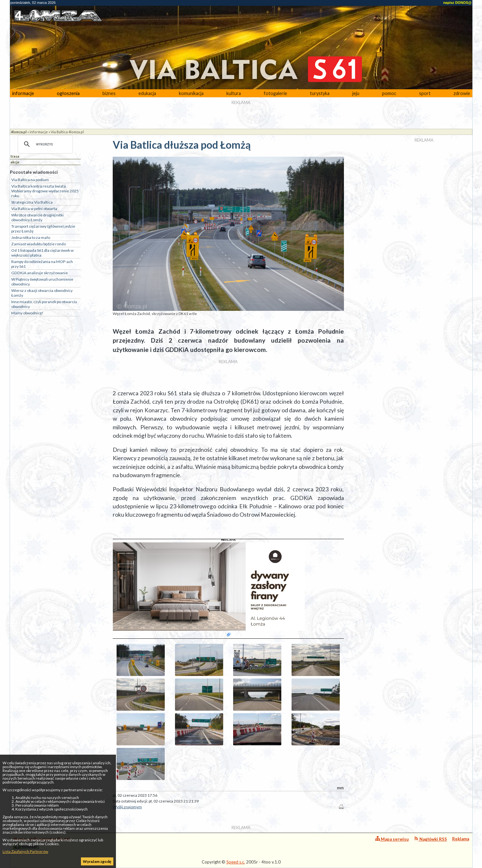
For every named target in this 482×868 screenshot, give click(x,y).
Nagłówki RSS (430, 839)
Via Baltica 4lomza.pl (67, 132)
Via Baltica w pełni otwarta (34, 209)
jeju (356, 93)
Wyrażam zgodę (97, 861)
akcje (15, 162)
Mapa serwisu (392, 839)
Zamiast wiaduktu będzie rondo (39, 244)
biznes (109, 93)
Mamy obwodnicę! (27, 313)
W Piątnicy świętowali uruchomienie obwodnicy (42, 282)
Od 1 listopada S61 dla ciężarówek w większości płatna (42, 253)
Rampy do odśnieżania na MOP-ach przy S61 (42, 264)
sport (425, 93)
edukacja (147, 93)
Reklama (461, 839)
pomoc (389, 93)
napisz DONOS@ (457, 3)
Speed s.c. (236, 862)
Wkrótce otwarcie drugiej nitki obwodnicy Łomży (37, 217)
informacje (23, 93)
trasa (15, 156)
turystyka (320, 93)
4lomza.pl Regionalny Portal (41, 843)
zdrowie (462, 93)
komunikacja (191, 93)
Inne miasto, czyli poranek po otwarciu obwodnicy (44, 304)
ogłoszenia (68, 93)
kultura (234, 93)
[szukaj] (44, 144)
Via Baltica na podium (30, 180)
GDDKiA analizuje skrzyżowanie (39, 273)
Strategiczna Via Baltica (32, 202)
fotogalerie (275, 93)
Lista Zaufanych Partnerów (25, 851)
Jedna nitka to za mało (31, 237)
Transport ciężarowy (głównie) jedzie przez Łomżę (43, 229)
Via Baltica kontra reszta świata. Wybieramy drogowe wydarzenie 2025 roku (45, 191)
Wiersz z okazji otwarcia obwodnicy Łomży (42, 293)
